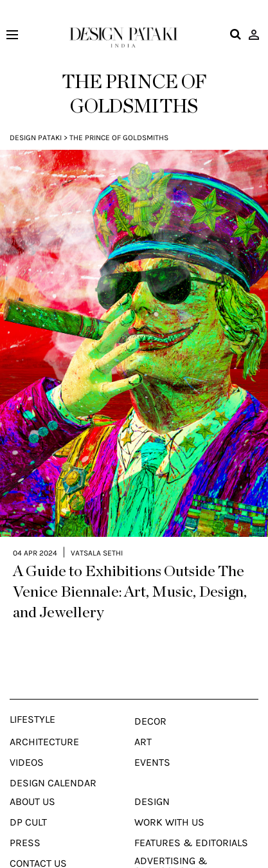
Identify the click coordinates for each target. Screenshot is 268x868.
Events (152, 739)
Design (152, 778)
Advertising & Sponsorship (171, 842)
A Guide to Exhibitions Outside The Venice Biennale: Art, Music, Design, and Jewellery (130, 568)
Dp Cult (28, 799)
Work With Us (169, 799)
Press (25, 819)
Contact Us (38, 840)
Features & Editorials (191, 819)
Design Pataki (36, 138)
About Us (32, 778)
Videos (27, 739)
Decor (150, 698)
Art (143, 718)
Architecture (44, 718)
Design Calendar (53, 759)
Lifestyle (32, 696)
